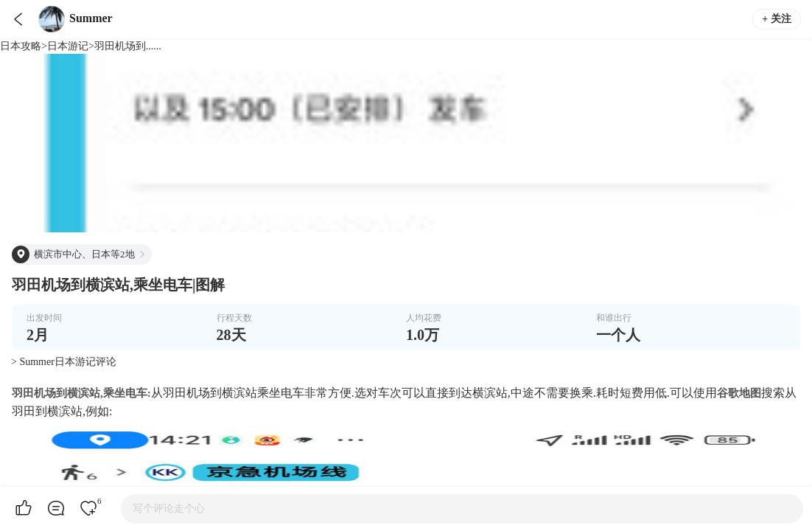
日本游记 (68, 46)
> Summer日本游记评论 (64, 362)
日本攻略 (21, 46)
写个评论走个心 (169, 509)
